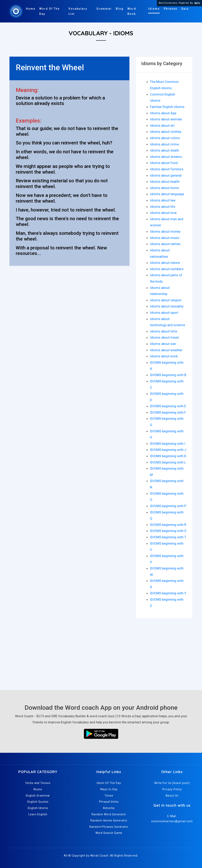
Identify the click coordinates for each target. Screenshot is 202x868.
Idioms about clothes (166, 132)
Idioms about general (166, 175)
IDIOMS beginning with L (168, 462)
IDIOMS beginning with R (168, 525)
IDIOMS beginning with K (168, 456)
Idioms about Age (163, 113)
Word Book (132, 11)
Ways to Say (109, 789)
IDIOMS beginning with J (168, 450)
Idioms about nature (165, 263)
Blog (120, 9)
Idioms (154, 9)
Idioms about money (165, 231)
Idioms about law (163, 200)
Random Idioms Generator (109, 820)
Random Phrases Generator (109, 827)
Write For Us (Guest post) (172, 783)
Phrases (171, 9)
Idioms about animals (166, 119)
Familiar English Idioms (167, 107)
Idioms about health (165, 182)
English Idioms (38, 808)
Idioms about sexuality (167, 306)
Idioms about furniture (167, 169)
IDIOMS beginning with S (168, 531)
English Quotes (38, 802)
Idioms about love (163, 213)
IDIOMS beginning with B (168, 375)
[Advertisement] (101, 653)
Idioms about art (162, 125)
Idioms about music (165, 238)
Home (31, 9)
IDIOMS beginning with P (168, 506)
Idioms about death (164, 150)
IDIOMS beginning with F (168, 412)
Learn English (38, 814)
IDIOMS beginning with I (168, 444)
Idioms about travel (164, 337)
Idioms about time (164, 331)
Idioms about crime (164, 144)
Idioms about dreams (166, 157)
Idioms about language (167, 194)
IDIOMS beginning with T (168, 537)
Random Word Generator (109, 814)
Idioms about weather (166, 350)
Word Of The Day (49, 11)
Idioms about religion (166, 300)
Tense (109, 796)
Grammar (104, 9)
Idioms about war (163, 344)
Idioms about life (163, 207)
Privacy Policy (172, 789)
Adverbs (109, 808)
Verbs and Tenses (38, 783)
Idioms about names (165, 244)
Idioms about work (164, 356)
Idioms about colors (165, 138)
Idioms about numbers (167, 269)
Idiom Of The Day (109, 783)
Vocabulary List (78, 11)
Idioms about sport (164, 313)
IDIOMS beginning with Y (168, 593)
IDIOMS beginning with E (168, 406)
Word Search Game (109, 833)
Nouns (38, 789)
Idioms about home (164, 188)
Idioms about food (164, 163)
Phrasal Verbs (109, 802)
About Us (172, 796)
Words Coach (99, 856)
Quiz (185, 9)
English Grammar (38, 796)
